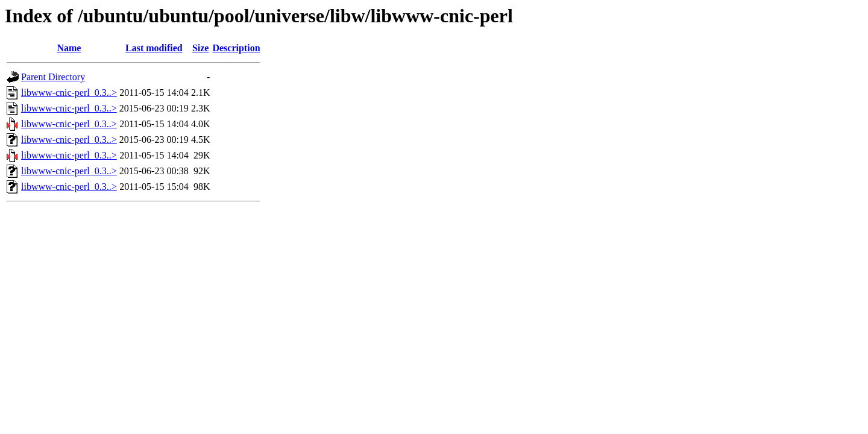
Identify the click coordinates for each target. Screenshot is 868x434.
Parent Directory (53, 77)
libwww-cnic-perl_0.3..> (69, 93)
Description (236, 48)
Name (69, 48)
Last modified (154, 48)
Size (201, 48)
